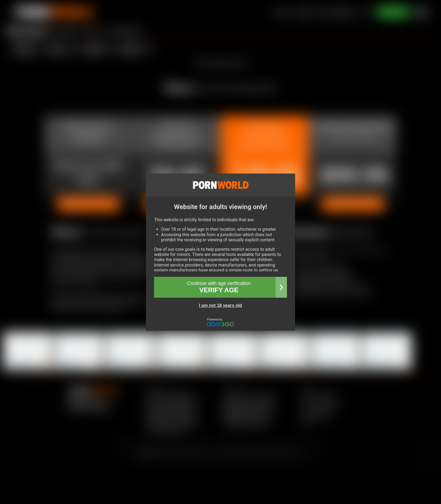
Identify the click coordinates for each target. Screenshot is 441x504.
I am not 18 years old (220, 305)
